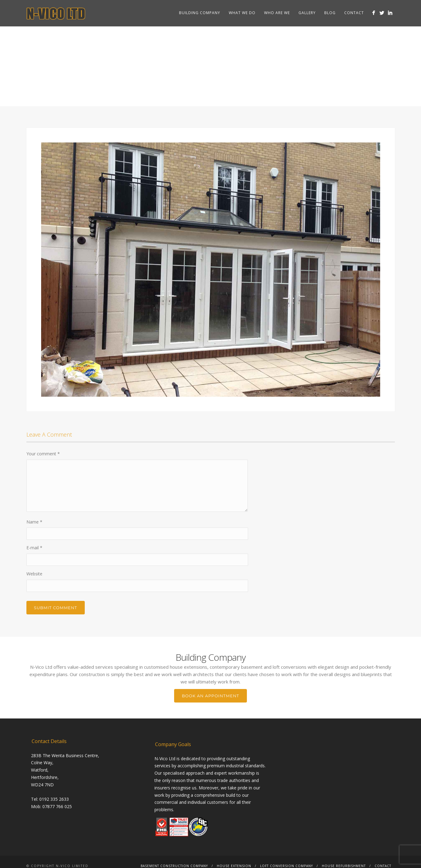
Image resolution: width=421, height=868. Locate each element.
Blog (330, 13)
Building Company (200, 13)
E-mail (34, 548)
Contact (354, 13)
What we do (242, 13)
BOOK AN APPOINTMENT (210, 696)
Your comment (43, 454)
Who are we (277, 13)
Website (34, 574)
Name (34, 522)
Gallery (307, 13)
